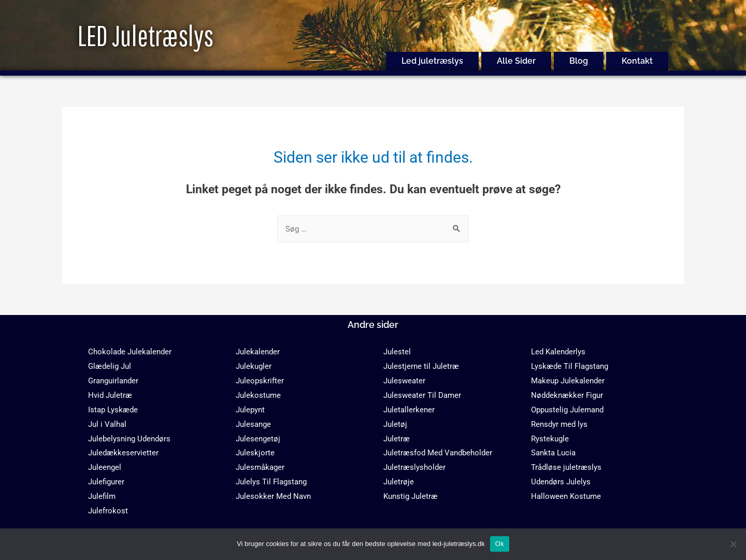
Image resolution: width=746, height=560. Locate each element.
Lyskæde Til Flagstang (570, 366)
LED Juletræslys (146, 35)
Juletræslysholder (414, 467)
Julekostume (258, 395)
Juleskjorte (255, 453)
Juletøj (395, 424)
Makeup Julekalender (568, 381)
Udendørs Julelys (561, 482)
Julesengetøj (258, 439)
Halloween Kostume (566, 496)
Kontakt (637, 61)
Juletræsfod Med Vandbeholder (438, 453)
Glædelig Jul (110, 366)
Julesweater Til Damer (422, 395)
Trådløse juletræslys (566, 467)
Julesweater (404, 381)
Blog (579, 61)
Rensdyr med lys (559, 424)
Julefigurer (106, 482)
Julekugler (254, 366)
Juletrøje (399, 482)
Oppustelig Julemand (567, 410)
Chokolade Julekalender (130, 352)
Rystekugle (550, 439)
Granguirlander (113, 381)
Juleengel (105, 467)
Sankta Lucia (553, 453)
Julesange (253, 424)
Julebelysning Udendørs (129, 439)
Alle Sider (516, 61)
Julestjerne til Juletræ (421, 366)
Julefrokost (108, 511)
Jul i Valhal (107, 424)
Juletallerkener (409, 410)
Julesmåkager (260, 467)
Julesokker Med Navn (273, 496)
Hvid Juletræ (110, 395)
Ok (500, 544)
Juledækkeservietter (123, 453)
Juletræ (397, 439)
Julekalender (258, 352)
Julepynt (250, 410)
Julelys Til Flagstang (271, 482)
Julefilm (102, 496)
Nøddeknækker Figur (567, 395)
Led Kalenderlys (558, 352)
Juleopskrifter (260, 381)
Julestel (397, 352)
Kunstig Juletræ (411, 496)
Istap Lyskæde (113, 410)
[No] (733, 544)
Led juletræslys (432, 61)
